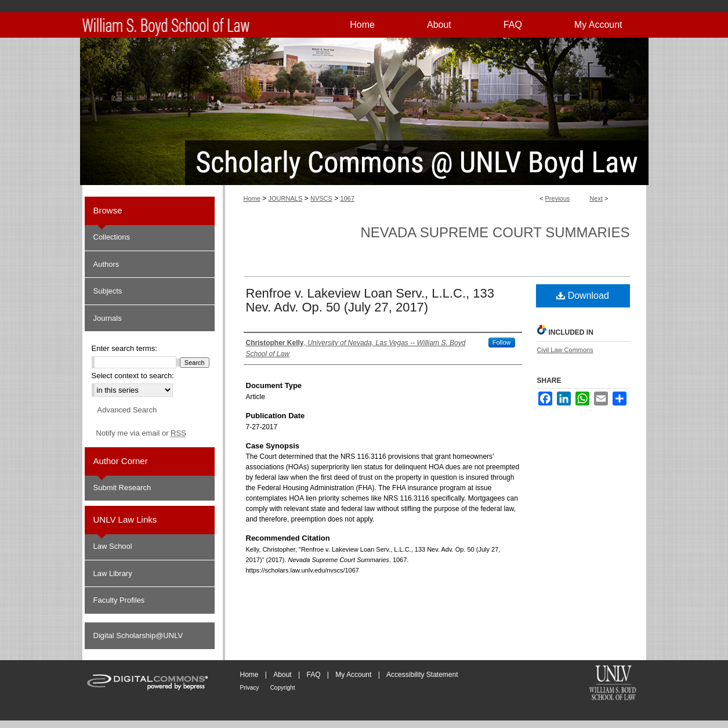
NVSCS (321, 198)
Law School (113, 546)
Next (596, 198)
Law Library (113, 573)
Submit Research (122, 488)
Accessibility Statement (422, 675)
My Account (353, 675)
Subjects (108, 291)
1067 (347, 198)
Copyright (283, 688)
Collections (112, 237)
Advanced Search (127, 410)
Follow (502, 342)
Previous (558, 198)
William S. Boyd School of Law (613, 684)
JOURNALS (286, 198)
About (282, 675)
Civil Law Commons (565, 350)
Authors (106, 264)
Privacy (250, 688)
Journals (108, 318)
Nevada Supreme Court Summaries (495, 232)
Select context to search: (133, 376)
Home (252, 198)
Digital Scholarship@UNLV (138, 635)
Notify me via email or (141, 433)
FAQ (313, 675)
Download (583, 296)
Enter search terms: (124, 348)
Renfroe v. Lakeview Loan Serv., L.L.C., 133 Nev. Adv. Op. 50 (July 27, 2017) (370, 300)
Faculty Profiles (119, 600)
